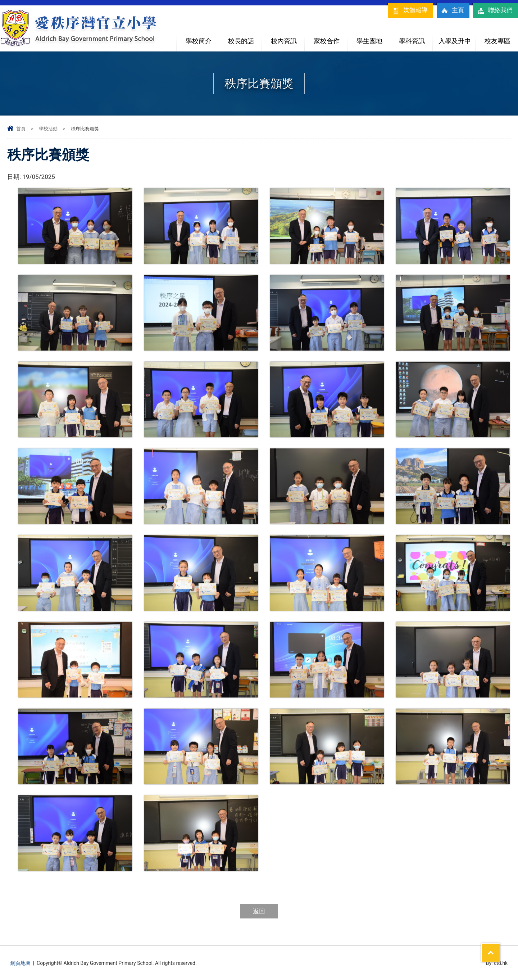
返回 (259, 911)
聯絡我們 (495, 11)
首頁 (21, 129)
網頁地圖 (21, 963)
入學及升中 (457, 38)
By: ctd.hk (497, 963)
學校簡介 (202, 38)
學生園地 (373, 38)
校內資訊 (288, 38)
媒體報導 (410, 11)
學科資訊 (416, 38)
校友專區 (497, 41)
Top (500, 948)
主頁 (452, 11)
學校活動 (48, 129)
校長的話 (241, 41)
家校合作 (330, 38)
